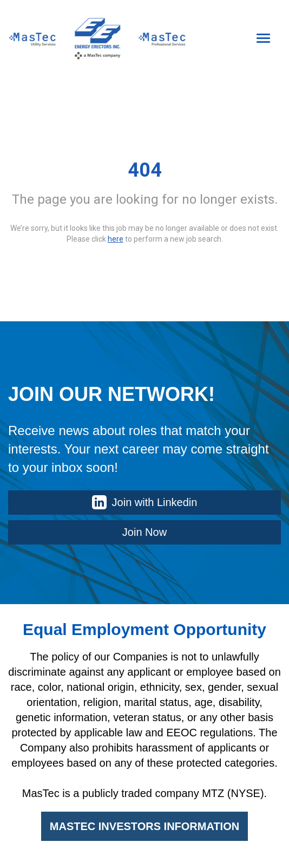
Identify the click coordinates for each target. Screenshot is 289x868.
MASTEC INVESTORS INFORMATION (144, 826)
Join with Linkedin (145, 502)
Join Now (144, 532)
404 (145, 170)
